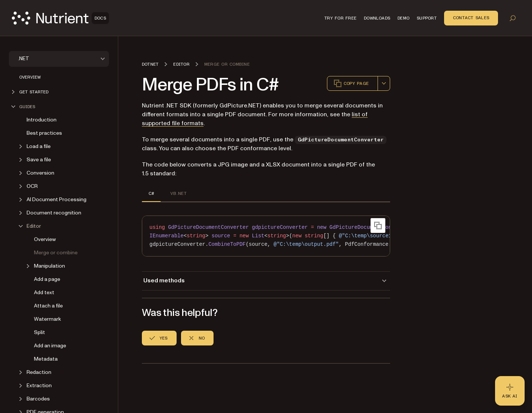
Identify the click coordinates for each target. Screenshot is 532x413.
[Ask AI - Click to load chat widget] (510, 391)
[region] (266, 236)
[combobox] (384, 83)
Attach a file (48, 306)
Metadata (46, 359)
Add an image (50, 346)
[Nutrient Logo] (60, 18)
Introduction (42, 120)
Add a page (47, 279)
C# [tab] (151, 193)
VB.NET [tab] (178, 193)
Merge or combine (56, 253)
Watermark (47, 319)
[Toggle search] (513, 18)
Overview (30, 77)
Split (40, 332)
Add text (44, 292)
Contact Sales (471, 18)
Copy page (351, 83)
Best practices (44, 133)
